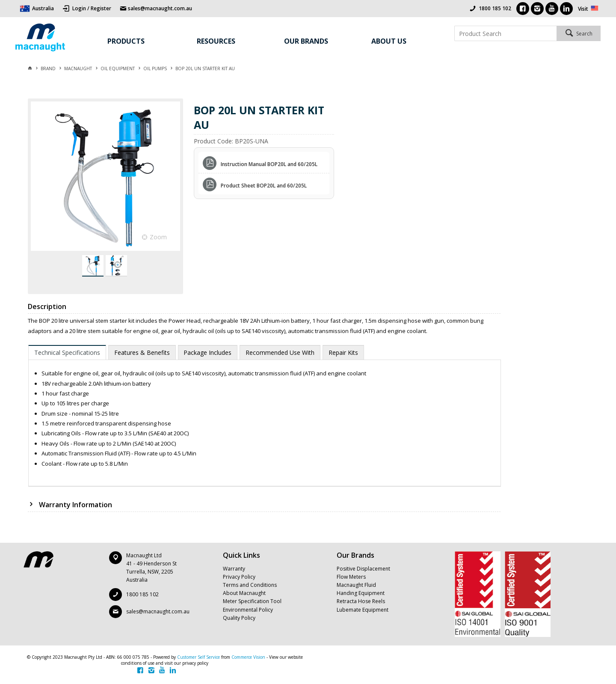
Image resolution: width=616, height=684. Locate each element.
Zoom (158, 237)
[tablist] (265, 416)
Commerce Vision (248, 657)
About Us (389, 41)
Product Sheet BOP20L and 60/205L (264, 186)
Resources (216, 41)
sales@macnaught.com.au (158, 611)
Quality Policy (239, 618)
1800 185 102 (495, 8)
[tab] (67, 352)
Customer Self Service (198, 657)
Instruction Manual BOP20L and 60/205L (269, 164)
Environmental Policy (248, 610)
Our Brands (306, 41)
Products (126, 41)
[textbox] (505, 33)
